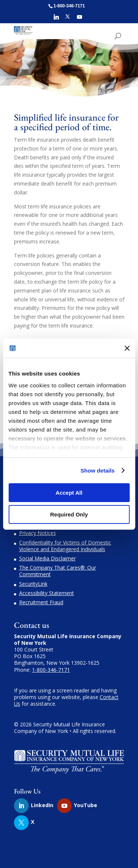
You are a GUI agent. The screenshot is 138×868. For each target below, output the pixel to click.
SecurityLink (33, 584)
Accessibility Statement (47, 593)
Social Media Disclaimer (47, 558)
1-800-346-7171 (51, 670)
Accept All (69, 493)
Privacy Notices (38, 533)
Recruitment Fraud (41, 602)
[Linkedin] (56, 19)
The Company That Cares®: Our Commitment (58, 571)
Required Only (69, 514)
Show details (98, 471)
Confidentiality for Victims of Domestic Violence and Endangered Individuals (65, 546)
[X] (68, 19)
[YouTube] (79, 19)
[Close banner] (127, 348)
